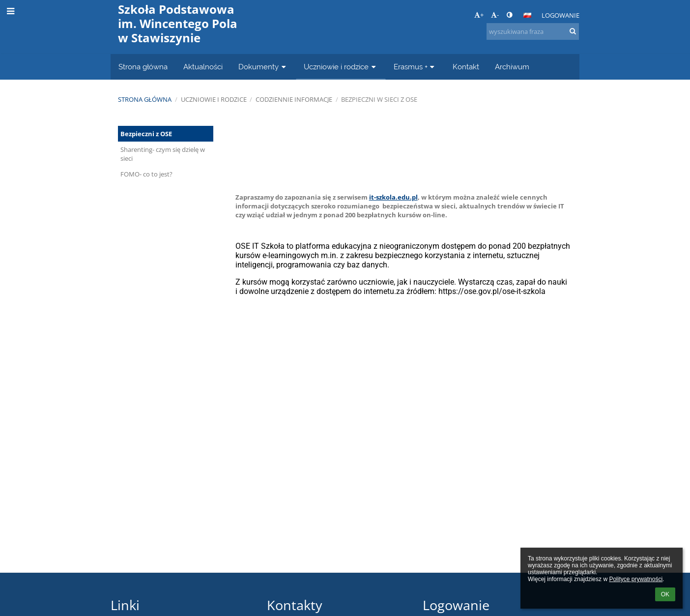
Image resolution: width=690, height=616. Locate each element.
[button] (527, 15)
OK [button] (665, 594)
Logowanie (561, 15)
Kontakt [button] (466, 67)
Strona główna (145, 99)
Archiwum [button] (512, 67)
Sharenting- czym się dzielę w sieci (163, 154)
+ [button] (479, 15)
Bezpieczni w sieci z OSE (379, 99)
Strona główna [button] (143, 67)
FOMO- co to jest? (146, 174)
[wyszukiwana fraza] (533, 31)
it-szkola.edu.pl (393, 197)
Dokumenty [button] (263, 67)
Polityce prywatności (636, 579)
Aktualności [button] (203, 67)
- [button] (495, 15)
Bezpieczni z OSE (146, 134)
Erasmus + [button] (415, 67)
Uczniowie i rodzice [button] (341, 67)
